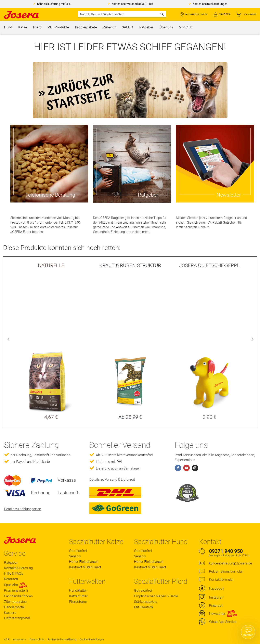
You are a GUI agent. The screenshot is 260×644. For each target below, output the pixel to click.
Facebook (217, 588)
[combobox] (122, 14)
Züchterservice (15, 602)
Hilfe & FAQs (14, 573)
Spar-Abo (16, 585)
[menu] (130, 27)
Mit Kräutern (143, 607)
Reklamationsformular (226, 571)
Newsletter (217, 614)
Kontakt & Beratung (18, 568)
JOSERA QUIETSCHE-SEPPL (209, 265)
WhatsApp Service (223, 622)
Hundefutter (78, 590)
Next (252, 340)
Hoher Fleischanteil (84, 562)
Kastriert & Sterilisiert (85, 567)
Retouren (11, 579)
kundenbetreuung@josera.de (231, 563)
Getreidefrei (78, 551)
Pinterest (216, 605)
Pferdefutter (78, 602)
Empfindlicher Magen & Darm (156, 596)
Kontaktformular (221, 579)
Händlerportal (14, 607)
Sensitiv (75, 556)
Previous (8, 340)
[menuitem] (8, 27)
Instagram (217, 597)
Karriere (10, 613)
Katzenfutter (78, 596)
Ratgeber (11, 562)
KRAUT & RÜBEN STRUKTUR (130, 265)
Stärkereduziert (145, 602)
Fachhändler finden (196, 14)
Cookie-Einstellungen (92, 639)
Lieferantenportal (17, 618)
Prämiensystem (16, 590)
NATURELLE (51, 265)
